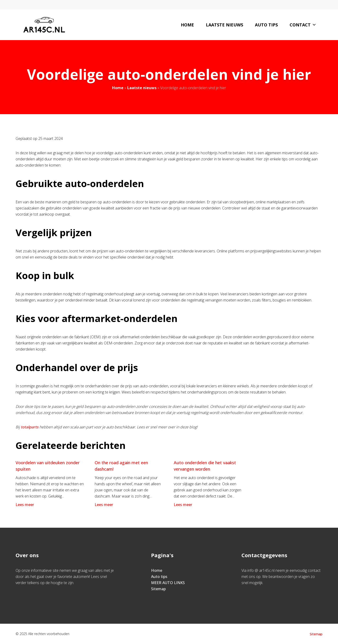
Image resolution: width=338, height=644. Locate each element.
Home (187, 25)
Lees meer (25, 505)
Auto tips (266, 25)
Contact (303, 25)
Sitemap (158, 589)
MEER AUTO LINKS (168, 583)
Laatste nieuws (224, 25)
